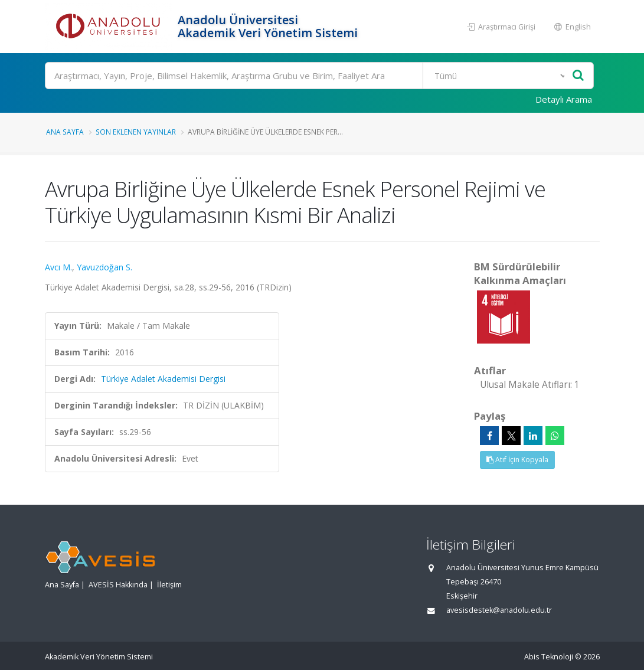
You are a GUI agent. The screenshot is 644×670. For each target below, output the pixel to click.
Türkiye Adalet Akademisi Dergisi (163, 379)
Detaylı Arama (564, 99)
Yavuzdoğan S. (104, 267)
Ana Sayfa (65, 132)
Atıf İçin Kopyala (517, 460)
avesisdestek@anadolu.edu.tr (499, 610)
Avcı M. (58, 267)
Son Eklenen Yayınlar (136, 132)
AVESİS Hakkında (118, 585)
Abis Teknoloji (549, 657)
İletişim (169, 585)
